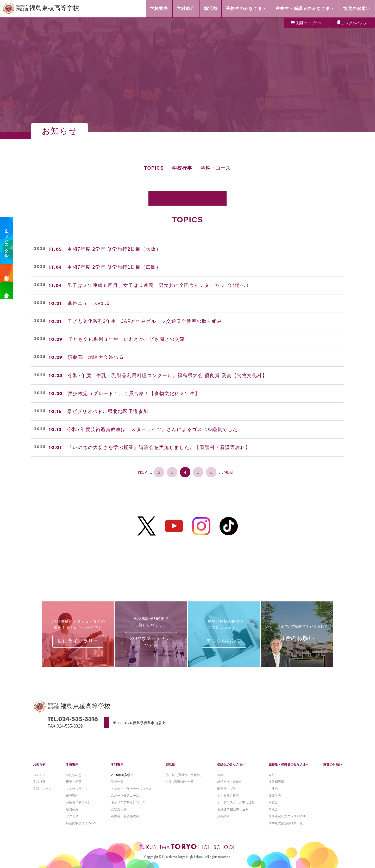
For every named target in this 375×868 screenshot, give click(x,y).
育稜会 (273, 809)
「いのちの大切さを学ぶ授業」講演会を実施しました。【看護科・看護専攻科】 (159, 447)
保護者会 (275, 796)
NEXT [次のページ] (229, 472)
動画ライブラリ (309, 23)
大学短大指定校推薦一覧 (286, 823)
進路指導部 (276, 782)
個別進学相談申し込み (233, 809)
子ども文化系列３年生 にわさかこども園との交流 (126, 339)
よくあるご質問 (228, 796)
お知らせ (39, 765)
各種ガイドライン (78, 802)
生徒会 (273, 789)
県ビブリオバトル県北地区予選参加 (108, 411)
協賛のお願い (333, 765)
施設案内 (72, 796)
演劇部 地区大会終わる (96, 357)
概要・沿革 (74, 782)
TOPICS (154, 168)
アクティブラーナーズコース (131, 789)
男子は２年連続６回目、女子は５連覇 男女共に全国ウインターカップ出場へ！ (159, 285)
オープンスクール (7, 241)
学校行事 (182, 168)
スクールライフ (77, 789)
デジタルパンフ (354, 23)
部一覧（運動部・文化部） (184, 775)
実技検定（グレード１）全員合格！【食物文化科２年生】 (134, 393)
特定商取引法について (82, 823)
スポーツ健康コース (125, 796)
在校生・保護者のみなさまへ (289, 765)
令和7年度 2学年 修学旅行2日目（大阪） (114, 249)
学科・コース (216, 168)
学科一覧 (117, 782)
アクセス (72, 816)
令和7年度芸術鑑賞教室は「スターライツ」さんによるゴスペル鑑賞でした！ (155, 429)
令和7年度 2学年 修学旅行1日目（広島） (114, 267)
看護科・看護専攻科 (125, 816)
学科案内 (117, 765)
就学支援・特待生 (230, 782)
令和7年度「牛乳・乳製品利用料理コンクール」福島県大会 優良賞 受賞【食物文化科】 (168, 375)
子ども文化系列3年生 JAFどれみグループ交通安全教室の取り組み (145, 321)
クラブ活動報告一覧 (180, 782)
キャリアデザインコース (128, 802)
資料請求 (7, 291)
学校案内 (72, 765)
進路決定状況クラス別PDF (287, 816)
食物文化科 (119, 809)
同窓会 (273, 802)
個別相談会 (7, 273)
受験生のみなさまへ (231, 765)
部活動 (170, 765)
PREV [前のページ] (142, 472)
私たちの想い (75, 775)
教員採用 (72, 809)
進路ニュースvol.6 (89, 303)
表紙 (220, 775)
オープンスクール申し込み (236, 802)
